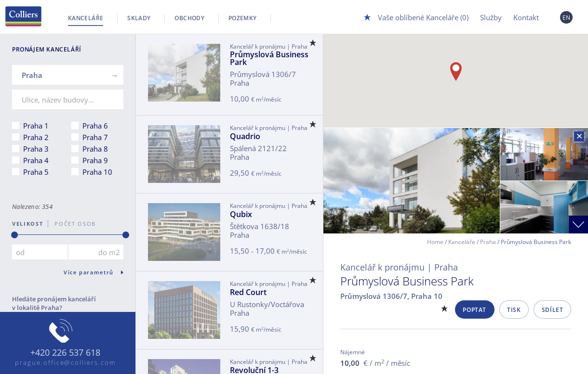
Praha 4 (36, 160)
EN (567, 18)
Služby (491, 17)
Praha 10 (97, 172)
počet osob (72, 224)
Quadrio (245, 136)
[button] (456, 71)
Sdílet (553, 310)
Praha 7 (95, 137)
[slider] (14, 235)
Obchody (189, 18)
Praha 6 (95, 126)
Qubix (241, 214)
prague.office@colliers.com (65, 362)
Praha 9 (95, 160)
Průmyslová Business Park (269, 58)
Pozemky (243, 18)
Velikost (27, 224)
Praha (488, 242)
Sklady (139, 18)
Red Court (248, 292)
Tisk (514, 310)
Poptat (474, 310)
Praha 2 (36, 137)
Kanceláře (86, 18)
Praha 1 (36, 126)
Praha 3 (36, 149)
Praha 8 (95, 149)
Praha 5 (36, 172)
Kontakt (526, 17)
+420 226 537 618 (65, 353)
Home (435, 242)
